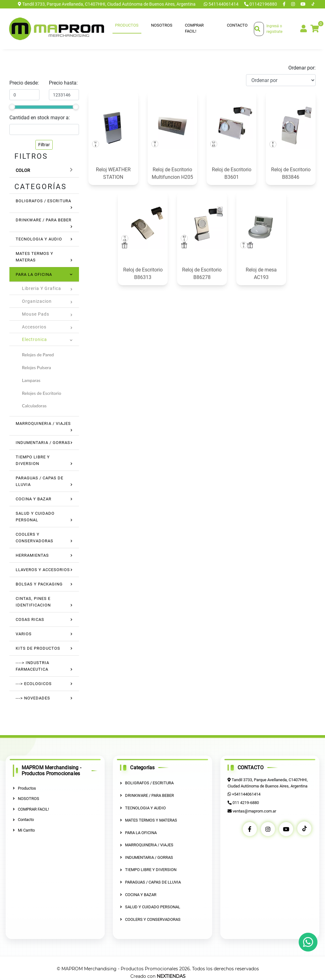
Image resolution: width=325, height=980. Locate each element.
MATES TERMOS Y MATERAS (149, 820)
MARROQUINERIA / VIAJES (43, 423)
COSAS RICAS (30, 619)
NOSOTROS (162, 25)
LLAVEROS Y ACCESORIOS (43, 570)
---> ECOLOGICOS (34, 684)
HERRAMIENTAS (32, 555)
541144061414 (222, 4)
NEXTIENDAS (171, 976)
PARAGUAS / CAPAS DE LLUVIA (150, 882)
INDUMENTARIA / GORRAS (43, 443)
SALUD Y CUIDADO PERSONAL (150, 907)
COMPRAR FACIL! (194, 28)
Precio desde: (24, 83)
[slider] (12, 107)
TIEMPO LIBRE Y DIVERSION (148, 870)
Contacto (237, 25)
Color (23, 170)
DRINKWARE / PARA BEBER (44, 220)
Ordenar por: (302, 68)
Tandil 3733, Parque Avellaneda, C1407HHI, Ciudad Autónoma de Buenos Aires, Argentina (107, 4)
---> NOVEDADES (33, 698)
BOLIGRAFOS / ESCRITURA (43, 201)
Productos (127, 25)
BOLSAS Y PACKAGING (39, 584)
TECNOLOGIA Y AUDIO (39, 239)
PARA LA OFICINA (34, 274)
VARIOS (24, 634)
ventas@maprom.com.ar (254, 811)
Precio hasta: (63, 83)
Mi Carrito (24, 830)
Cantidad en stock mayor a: (40, 118)
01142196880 (261, 4)
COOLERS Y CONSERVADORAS (150, 919)
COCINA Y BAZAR (34, 499)
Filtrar (44, 145)
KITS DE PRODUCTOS (38, 648)
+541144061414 (246, 794)
